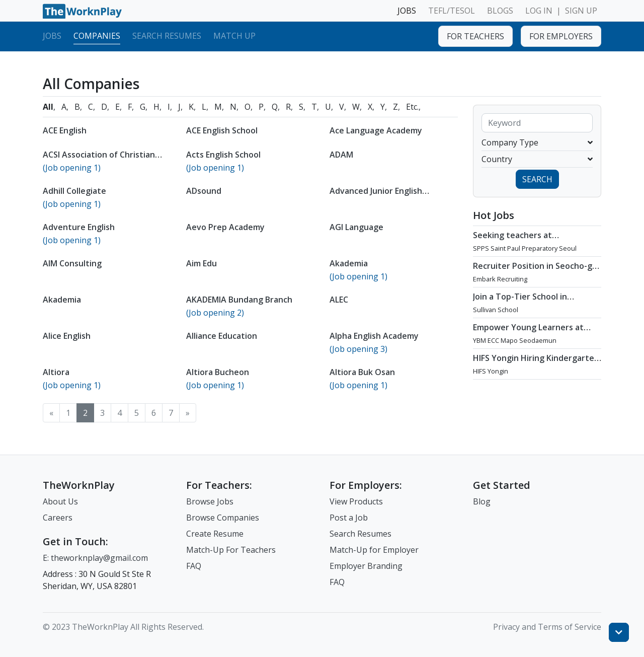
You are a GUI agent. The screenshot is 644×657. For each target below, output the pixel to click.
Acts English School (223, 155)
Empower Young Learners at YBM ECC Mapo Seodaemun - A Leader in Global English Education (532, 342)
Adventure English (79, 227)
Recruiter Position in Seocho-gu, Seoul (536, 271)
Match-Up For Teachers (231, 550)
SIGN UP (581, 11)
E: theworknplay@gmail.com (95, 558)
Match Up (234, 36)
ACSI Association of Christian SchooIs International (99, 160)
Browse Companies (223, 518)
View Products (356, 501)
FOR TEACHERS (475, 36)
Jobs (52, 36)
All (48, 107)
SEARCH (537, 179)
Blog (482, 501)
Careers (58, 518)
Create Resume (215, 534)
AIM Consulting (72, 263)
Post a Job (349, 518)
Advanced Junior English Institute (376, 196)
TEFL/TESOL (452, 11)
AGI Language (356, 227)
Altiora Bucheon (218, 372)
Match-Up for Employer (374, 550)
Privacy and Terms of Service (547, 627)
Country (537, 159)
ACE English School (222, 130)
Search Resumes (167, 36)
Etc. (412, 107)
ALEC (339, 300)
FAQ (194, 566)
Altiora (56, 372)
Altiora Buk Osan (362, 372)
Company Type (537, 142)
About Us (60, 501)
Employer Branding (366, 566)
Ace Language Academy (376, 130)
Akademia (349, 263)
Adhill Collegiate (74, 191)
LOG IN (539, 11)
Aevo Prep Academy (225, 227)
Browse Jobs (210, 501)
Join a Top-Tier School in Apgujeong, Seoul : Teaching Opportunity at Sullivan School (533, 307)
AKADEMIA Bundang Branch (239, 300)
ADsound (204, 191)
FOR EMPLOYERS (561, 36)
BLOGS (500, 11)
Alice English (67, 336)
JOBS (407, 11)
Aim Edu (202, 263)
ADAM (341, 155)
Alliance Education (222, 336)
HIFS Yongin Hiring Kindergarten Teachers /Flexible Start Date (536, 363)
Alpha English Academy (374, 336)
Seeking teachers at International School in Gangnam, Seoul (517, 245)
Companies (97, 36)
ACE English (65, 130)
